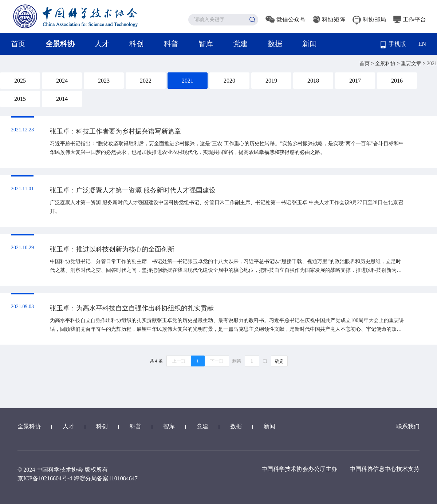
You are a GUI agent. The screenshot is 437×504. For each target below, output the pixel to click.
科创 (137, 44)
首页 (18, 44)
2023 (104, 81)
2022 (146, 81)
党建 (240, 44)
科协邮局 (369, 19)
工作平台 (410, 19)
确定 (279, 361)
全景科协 (60, 44)
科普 (171, 44)
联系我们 (408, 426)
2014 (62, 99)
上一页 (179, 361)
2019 (271, 81)
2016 (397, 81)
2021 (188, 81)
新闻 (310, 44)
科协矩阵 (329, 19)
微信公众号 (286, 19)
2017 (355, 81)
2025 (20, 81)
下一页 (217, 361)
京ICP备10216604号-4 (45, 478)
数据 (275, 44)
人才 (102, 44)
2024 (62, 81)
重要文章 (412, 64)
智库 (206, 44)
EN (422, 44)
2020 (229, 81)
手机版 (393, 45)
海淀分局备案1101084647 (105, 478)
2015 (20, 99)
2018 (313, 81)
